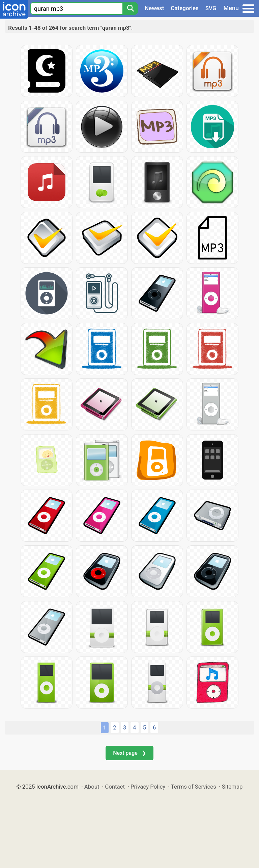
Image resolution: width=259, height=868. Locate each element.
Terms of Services (194, 787)
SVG (211, 8)
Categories (185, 8)
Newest (154, 8)
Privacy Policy (148, 787)
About (92, 787)
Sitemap (232, 787)
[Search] (130, 8)
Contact (115, 787)
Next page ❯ (129, 753)
